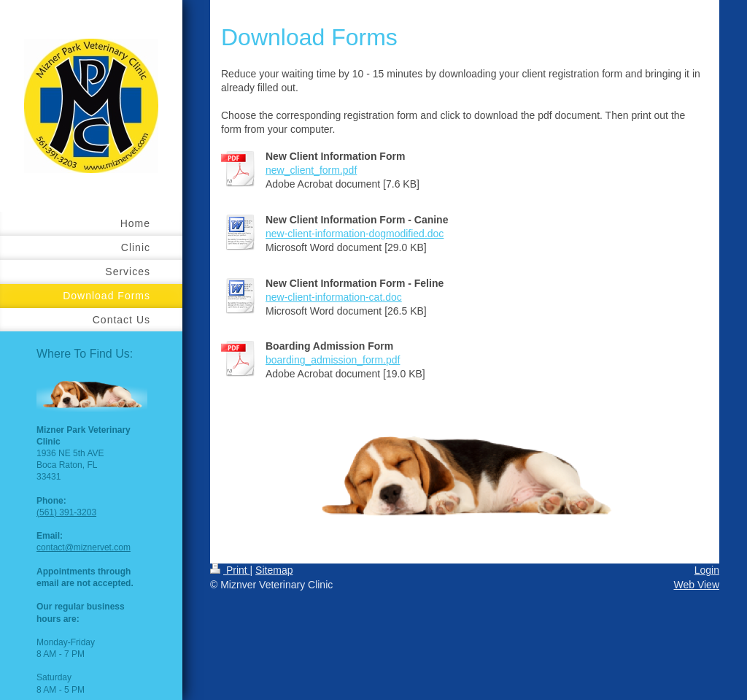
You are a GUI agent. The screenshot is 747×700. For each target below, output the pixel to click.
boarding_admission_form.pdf (333, 360)
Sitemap (274, 570)
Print (230, 570)
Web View (696, 585)
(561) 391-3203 (66, 512)
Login (707, 570)
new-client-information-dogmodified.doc (355, 234)
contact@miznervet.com (84, 547)
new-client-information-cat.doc (334, 297)
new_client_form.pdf (311, 170)
